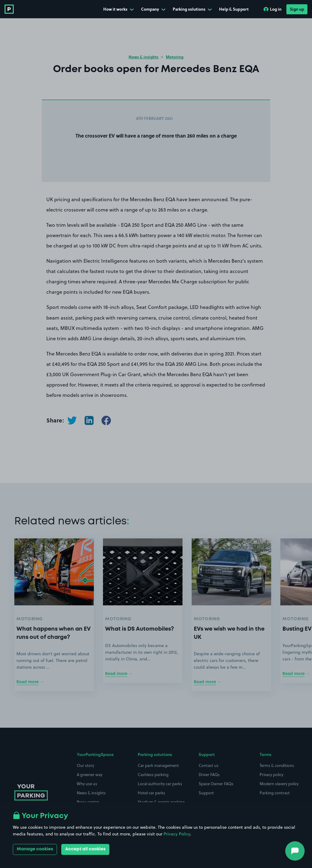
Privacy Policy (177, 834)
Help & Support (234, 9)
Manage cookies (35, 849)
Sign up (297, 9)
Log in (273, 9)
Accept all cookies (85, 849)
